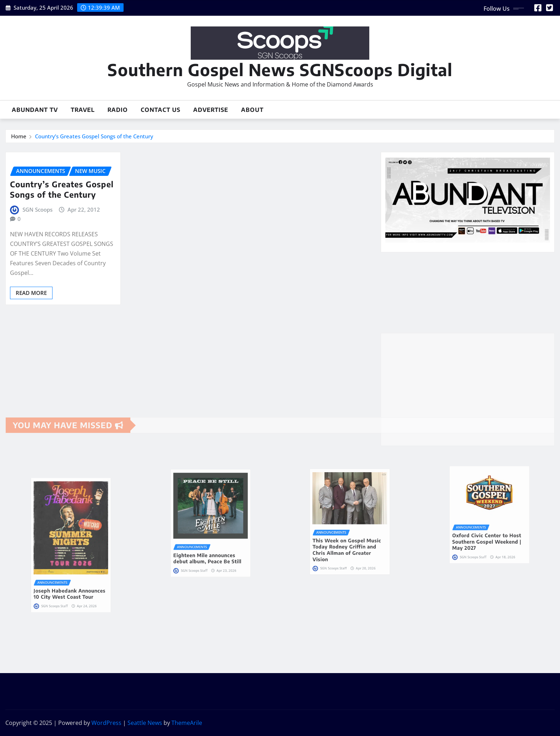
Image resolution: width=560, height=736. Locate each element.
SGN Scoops (37, 209)
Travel (83, 110)
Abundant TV (35, 110)
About (252, 110)
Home (19, 136)
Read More (31, 293)
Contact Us (161, 110)
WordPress (106, 723)
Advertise (211, 110)
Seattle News (145, 723)
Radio (118, 110)
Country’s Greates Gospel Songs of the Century (94, 136)
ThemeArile (187, 723)
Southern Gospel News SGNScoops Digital (280, 70)
